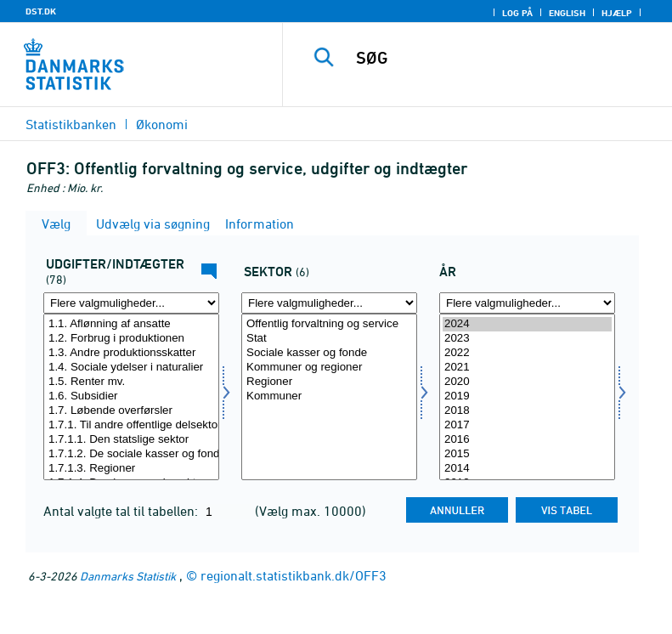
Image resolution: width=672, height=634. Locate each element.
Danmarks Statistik (128, 576)
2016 (527, 440)
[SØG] (503, 58)
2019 (527, 396)
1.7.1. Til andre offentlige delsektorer (131, 425)
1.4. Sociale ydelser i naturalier (131, 368)
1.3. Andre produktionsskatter (131, 353)
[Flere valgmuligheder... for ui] (131, 303)
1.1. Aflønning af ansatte (131, 324)
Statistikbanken (71, 124)
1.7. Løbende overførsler (131, 411)
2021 (527, 368)
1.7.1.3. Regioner (131, 469)
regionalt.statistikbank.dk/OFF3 (294, 575)
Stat (329, 339)
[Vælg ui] (131, 397)
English (567, 13)
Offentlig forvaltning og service (329, 324)
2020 (527, 382)
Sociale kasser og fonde (329, 353)
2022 (527, 353)
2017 (527, 425)
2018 (527, 411)
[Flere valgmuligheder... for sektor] (329, 303)
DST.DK (41, 11)
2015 (527, 454)
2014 (527, 469)
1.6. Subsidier (131, 396)
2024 (527, 324)
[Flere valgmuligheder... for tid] (527, 303)
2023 (527, 339)
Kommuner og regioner (329, 368)
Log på (517, 13)
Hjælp (617, 13)
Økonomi (162, 124)
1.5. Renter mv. (131, 382)
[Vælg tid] (527, 397)
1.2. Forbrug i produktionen (131, 339)
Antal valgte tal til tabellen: (122, 511)
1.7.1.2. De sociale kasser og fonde (131, 454)
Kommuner (329, 396)
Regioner (329, 382)
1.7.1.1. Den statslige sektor (131, 440)
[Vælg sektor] (329, 397)
